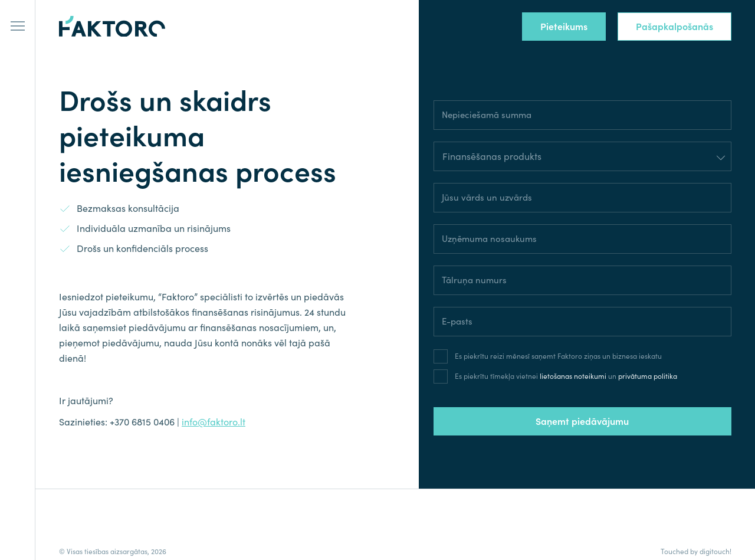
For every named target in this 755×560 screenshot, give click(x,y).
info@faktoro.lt (214, 422)
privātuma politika (648, 376)
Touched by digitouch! (696, 551)
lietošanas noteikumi (573, 376)
